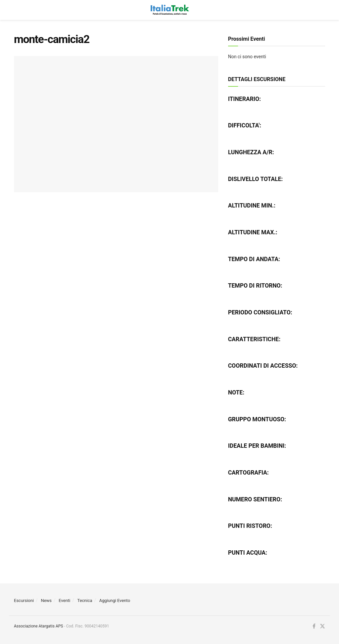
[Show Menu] (17, 10)
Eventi (64, 600)
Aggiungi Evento (115, 600)
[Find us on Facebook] (314, 626)
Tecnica (85, 600)
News (46, 600)
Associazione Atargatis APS (38, 626)
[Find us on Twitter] (322, 626)
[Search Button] (322, 10)
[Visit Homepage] (169, 10)
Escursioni (24, 600)
